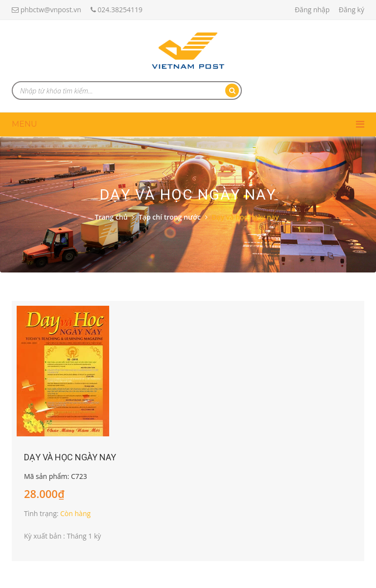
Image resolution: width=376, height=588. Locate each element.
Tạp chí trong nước (170, 217)
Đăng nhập (312, 10)
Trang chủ (111, 217)
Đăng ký (352, 10)
